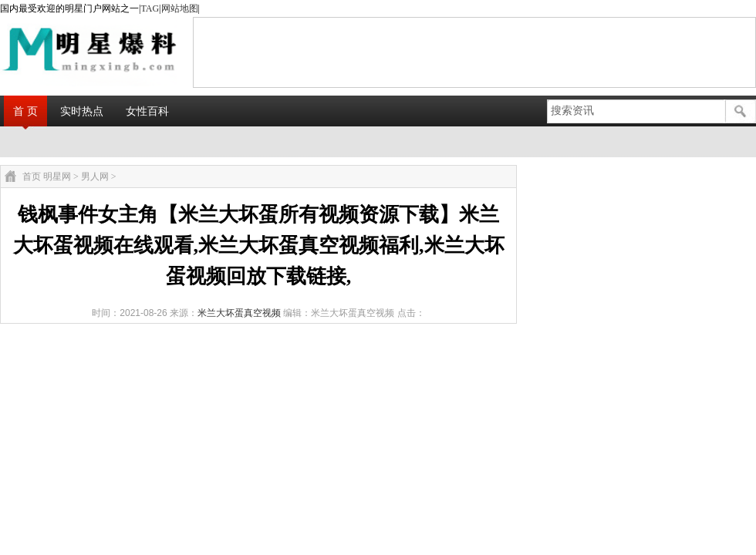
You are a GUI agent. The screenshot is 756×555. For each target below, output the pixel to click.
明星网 (57, 177)
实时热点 (82, 111)
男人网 (95, 177)
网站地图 (180, 8)
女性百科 (147, 111)
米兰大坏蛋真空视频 (239, 313)
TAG (150, 8)
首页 (32, 177)
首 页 (25, 111)
